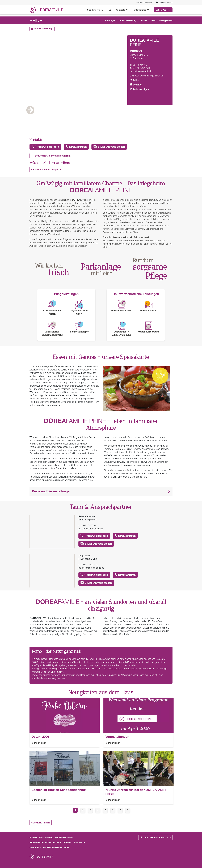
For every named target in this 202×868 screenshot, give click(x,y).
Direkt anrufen (76, 147)
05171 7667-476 (90, 565)
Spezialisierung (128, 20)
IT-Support (68, 842)
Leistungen (110, 20)
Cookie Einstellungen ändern (57, 847)
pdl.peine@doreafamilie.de (91, 568)
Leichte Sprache (164, 3)
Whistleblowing (46, 837)
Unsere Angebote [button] (117, 10)
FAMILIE (157, 837)
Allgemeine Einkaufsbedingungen (45, 842)
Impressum (80, 842)
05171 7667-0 (88, 525)
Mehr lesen (40, 743)
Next (162, 118)
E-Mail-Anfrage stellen (109, 147)
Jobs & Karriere (163, 10)
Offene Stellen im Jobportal (46, 169)
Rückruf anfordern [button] (45, 147)
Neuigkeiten (166, 20)
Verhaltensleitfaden (64, 837)
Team (153, 20)
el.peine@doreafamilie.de (91, 529)
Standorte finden (95, 10)
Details (143, 20)
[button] (101, 491)
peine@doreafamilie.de (141, 71)
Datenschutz (35, 847)
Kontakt (33, 837)
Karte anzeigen (141, 89)
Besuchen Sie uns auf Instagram (53, 156)
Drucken (138, 85)
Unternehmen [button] (140, 10)
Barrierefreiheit (144, 3)
